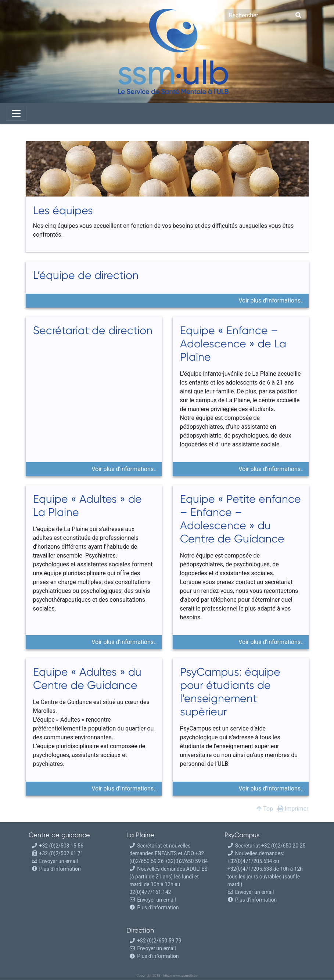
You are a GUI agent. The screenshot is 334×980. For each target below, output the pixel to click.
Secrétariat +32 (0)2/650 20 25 (266, 846)
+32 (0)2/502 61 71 (58, 853)
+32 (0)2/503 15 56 (58, 846)
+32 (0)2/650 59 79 (155, 941)
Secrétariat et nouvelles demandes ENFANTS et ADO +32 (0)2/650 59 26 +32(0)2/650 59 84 (169, 853)
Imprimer (293, 809)
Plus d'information (60, 869)
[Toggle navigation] (16, 113)
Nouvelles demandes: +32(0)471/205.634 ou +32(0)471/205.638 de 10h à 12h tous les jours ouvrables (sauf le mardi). (265, 869)
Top (265, 809)
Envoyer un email (55, 861)
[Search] (258, 15)
